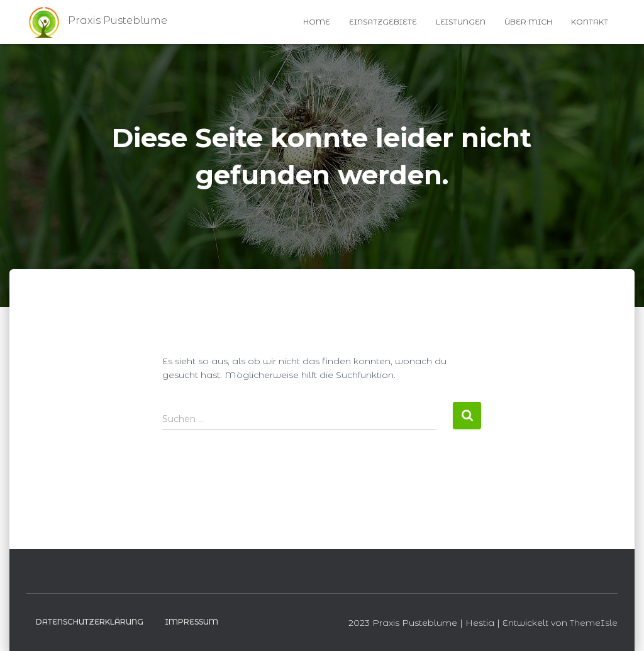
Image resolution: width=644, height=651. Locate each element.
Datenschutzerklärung (90, 622)
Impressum (192, 622)
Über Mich (528, 22)
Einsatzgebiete (383, 22)
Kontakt (590, 22)
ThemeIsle (594, 623)
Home (317, 22)
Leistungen (461, 22)
